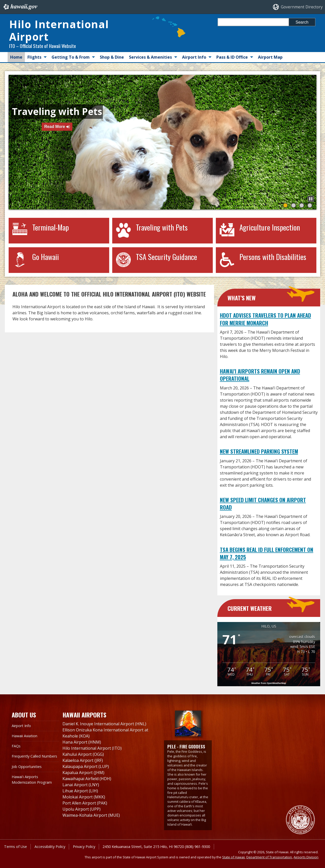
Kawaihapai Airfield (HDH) (87, 779)
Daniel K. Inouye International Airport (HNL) (104, 724)
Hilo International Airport (59, 30)
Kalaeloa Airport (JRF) (83, 760)
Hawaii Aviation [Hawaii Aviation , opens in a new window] (25, 736)
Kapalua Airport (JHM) (83, 773)
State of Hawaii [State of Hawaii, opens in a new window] (233, 857)
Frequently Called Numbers (34, 756)
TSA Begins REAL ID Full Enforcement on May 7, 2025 (267, 553)
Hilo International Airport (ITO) (92, 748)
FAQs (16, 746)
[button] (311, 199)
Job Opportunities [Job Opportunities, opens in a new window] (27, 767)
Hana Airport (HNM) (82, 742)
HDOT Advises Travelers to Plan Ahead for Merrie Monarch (265, 319)
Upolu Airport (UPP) (82, 809)
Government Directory (302, 7)
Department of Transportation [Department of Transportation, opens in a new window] (269, 857)
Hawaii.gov (20, 7)
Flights (34, 57)
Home (16, 57)
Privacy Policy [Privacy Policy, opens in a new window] (84, 847)
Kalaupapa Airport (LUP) (86, 766)
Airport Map (270, 57)
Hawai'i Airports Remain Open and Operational (260, 375)
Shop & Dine (112, 57)
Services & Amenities (150, 57)
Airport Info (194, 57)
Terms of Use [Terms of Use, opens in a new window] (15, 847)
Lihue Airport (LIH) (80, 791)
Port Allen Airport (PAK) (85, 803)
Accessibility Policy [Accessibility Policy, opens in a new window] (50, 847)
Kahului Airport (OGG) (83, 754)
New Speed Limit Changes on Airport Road (263, 503)
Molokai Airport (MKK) (84, 797)
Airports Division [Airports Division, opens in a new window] (306, 857)
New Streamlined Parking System (259, 451)
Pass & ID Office (232, 57)
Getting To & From (71, 57)
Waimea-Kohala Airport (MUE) (91, 815)
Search (302, 22)
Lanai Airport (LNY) (81, 785)
